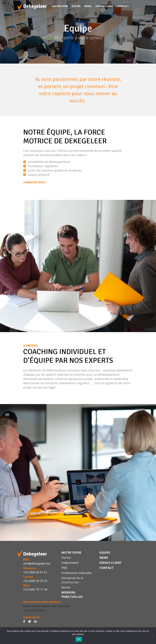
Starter (66, 558)
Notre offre (60, 6)
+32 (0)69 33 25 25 (35, 581)
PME (64, 568)
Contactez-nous (34, 182)
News (88, 6)
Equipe (76, 6)
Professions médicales (77, 573)
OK (79, 639)
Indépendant (70, 563)
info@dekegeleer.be (37, 563)
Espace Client (104, 6)
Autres (66, 587)
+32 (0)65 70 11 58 (35, 589)
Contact (123, 6)
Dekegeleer (35, 6)
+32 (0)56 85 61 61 (35, 572)
